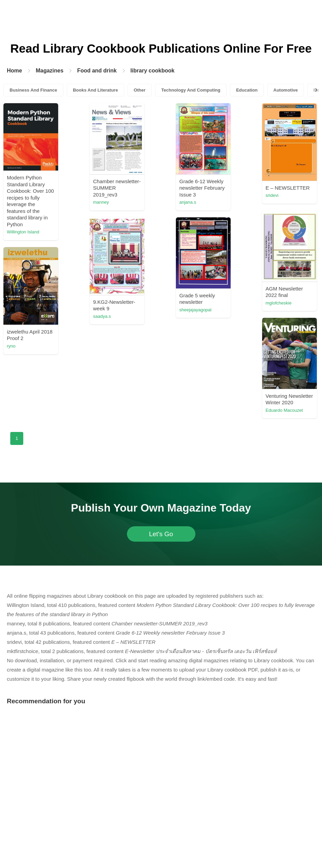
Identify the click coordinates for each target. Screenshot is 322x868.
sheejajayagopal (213, 430)
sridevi (144, 308)
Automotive (286, 90)
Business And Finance (33, 90)
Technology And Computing (191, 90)
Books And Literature (95, 90)
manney (145, 202)
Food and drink (97, 71)
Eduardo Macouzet (216, 536)
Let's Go (161, 658)
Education (247, 90)
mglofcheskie (90, 338)
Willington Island (94, 232)
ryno (141, 532)
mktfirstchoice (211, 325)
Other (140, 90)
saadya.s (146, 420)
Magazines (49, 71)
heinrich (85, 450)
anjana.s (205, 202)
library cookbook (152, 71)
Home (14, 71)
